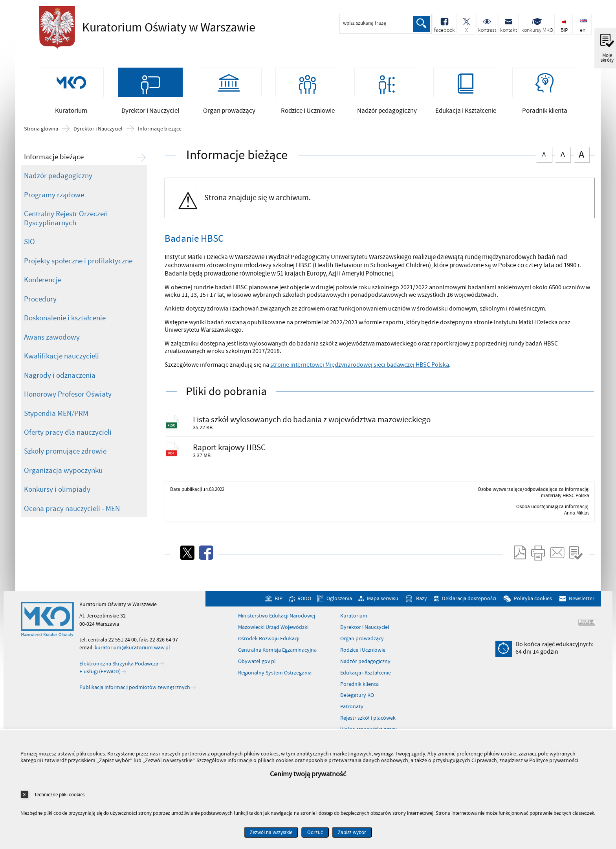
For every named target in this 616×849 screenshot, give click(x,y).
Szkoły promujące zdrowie (65, 453)
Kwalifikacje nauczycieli (61, 357)
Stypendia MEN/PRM (56, 415)
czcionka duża (581, 155)
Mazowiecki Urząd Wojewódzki (273, 630)
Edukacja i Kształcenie (366, 676)
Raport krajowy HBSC (230, 450)
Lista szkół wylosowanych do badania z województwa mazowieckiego (313, 421)
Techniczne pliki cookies (59, 795)
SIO (29, 243)
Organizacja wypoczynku (63, 472)
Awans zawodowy (52, 338)
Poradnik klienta (359, 687)
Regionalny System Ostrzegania (275, 676)
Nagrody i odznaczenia (60, 377)
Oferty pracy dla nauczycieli (68, 434)
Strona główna (41, 130)
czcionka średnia (563, 155)
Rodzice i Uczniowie (363, 653)
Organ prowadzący (362, 641)
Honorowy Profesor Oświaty (68, 395)
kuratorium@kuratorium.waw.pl (132, 650)
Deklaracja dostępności (469, 601)
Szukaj (421, 24)
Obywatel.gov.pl (257, 664)
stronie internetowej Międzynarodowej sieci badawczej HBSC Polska (360, 366)
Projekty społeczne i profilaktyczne (78, 262)
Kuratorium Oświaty (145, 28)
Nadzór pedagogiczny (58, 177)
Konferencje (43, 281)
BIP (279, 601)
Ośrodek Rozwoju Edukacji (269, 641)
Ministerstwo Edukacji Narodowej (277, 619)
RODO (304, 601)
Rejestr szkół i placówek (368, 721)
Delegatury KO (357, 698)
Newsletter (582, 601)
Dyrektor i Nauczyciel (98, 130)
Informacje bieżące (160, 130)
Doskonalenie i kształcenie (65, 319)
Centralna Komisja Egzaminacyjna (277, 653)
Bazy (422, 601)
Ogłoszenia (339, 601)
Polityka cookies (533, 601)
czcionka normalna (544, 154)
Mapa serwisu (383, 601)
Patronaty (352, 709)
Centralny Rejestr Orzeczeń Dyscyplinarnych (66, 220)
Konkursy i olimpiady (57, 491)
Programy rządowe (54, 196)
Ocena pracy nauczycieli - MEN (72, 510)
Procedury (40, 300)
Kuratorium (354, 619)
